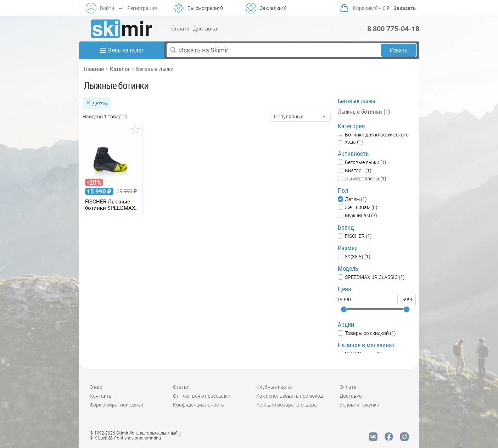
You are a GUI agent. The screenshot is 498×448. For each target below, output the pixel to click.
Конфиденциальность (198, 405)
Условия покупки (359, 405)
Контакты (101, 396)
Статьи (181, 387)
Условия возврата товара (287, 405)
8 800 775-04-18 (393, 29)
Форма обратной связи (116, 405)
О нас (96, 387)
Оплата (180, 29)
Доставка (205, 29)
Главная (94, 69)
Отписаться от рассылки (202, 396)
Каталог (120, 69)
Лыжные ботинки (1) (364, 112)
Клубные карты (274, 387)
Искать (399, 50)
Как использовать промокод (290, 396)
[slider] (344, 309)
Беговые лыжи (155, 69)
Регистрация (142, 8)
